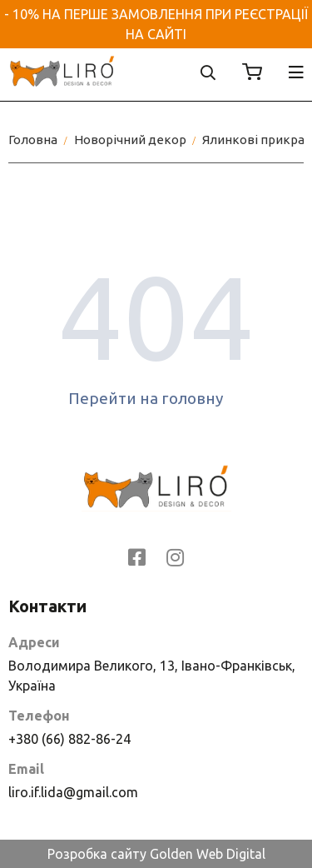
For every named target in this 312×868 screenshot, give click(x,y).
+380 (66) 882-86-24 (69, 739)
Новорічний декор (130, 140)
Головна (33, 140)
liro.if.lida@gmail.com (73, 792)
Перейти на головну (156, 398)
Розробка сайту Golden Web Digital (156, 854)
